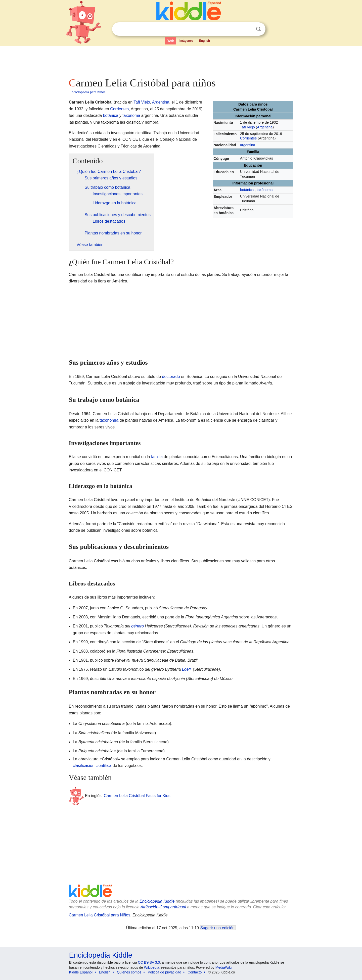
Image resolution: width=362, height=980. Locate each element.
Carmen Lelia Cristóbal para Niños (100, 915)
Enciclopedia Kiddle (157, 901)
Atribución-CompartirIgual (163, 907)
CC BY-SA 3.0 (149, 962)
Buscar (258, 29)
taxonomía (109, 420)
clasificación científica (92, 766)
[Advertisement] (181, 60)
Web (171, 41)
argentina (248, 145)
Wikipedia (152, 967)
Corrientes (248, 138)
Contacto (195, 972)
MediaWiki (224, 967)
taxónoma (265, 190)
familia (157, 457)
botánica (247, 190)
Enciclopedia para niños (87, 92)
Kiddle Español (81, 972)
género (138, 626)
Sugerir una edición (217, 928)
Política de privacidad (165, 972)
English (205, 41)
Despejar (248, 29)
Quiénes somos (129, 972)
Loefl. (187, 669)
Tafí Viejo (247, 127)
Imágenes (186, 41)
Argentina (265, 127)
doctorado (171, 377)
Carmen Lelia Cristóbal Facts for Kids (137, 796)
